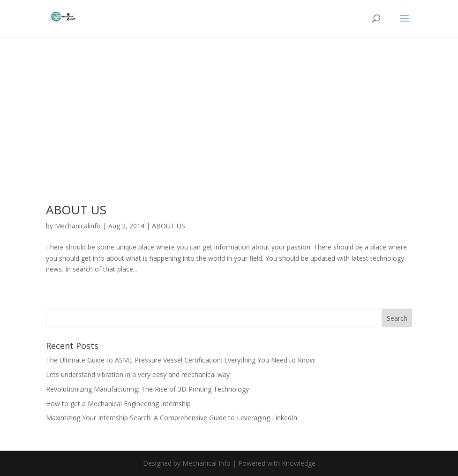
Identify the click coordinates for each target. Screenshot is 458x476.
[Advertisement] (229, 134)
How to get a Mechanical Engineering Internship (118, 404)
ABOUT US (76, 210)
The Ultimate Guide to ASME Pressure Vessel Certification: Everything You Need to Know (180, 360)
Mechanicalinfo (78, 226)
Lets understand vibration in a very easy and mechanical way (138, 374)
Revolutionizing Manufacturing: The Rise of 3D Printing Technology (147, 389)
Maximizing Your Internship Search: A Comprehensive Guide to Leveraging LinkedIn (172, 418)
